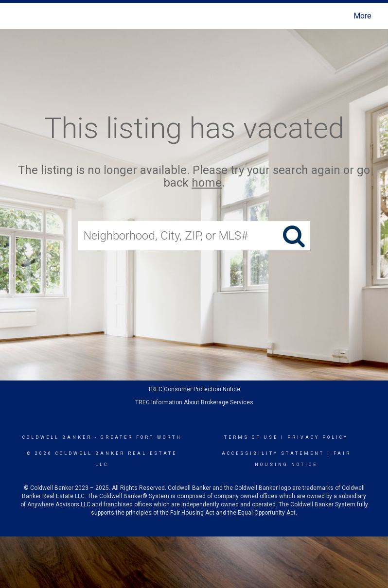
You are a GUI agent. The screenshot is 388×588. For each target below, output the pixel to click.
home (207, 183)
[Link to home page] (17, 16)
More (362, 16)
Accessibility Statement (273, 453)
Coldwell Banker (57, 437)
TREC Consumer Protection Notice (194, 389)
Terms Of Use (251, 437)
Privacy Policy (318, 437)
